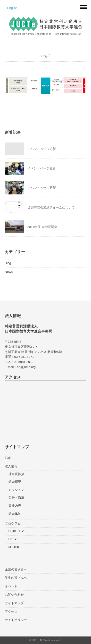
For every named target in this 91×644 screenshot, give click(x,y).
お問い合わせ (14, 595)
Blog (8, 263)
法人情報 (11, 466)
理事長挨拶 (16, 474)
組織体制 (15, 514)
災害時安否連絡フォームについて (51, 207)
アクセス (11, 612)
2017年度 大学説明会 (42, 227)
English (12, 8)
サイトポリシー (16, 620)
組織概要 (15, 482)
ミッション (16, 490)
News (9, 272)
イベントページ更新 (42, 149)
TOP (8, 458)
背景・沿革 (16, 498)
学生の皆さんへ (16, 578)
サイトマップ (14, 603)
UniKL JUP (16, 531)
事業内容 (15, 506)
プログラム (13, 523)
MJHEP (14, 547)
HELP (13, 539)
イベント (11, 586)
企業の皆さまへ (16, 569)
